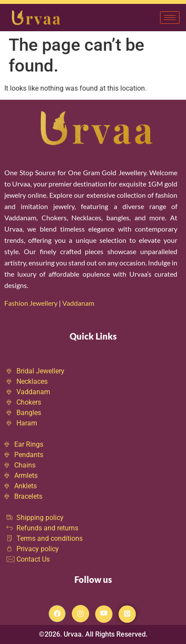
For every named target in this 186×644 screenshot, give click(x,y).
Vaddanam (79, 303)
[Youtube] (104, 614)
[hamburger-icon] (170, 18)
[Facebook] (57, 614)
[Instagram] (80, 614)
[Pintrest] (127, 614)
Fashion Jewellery (31, 303)
